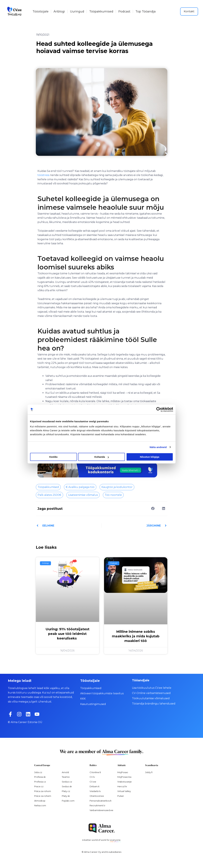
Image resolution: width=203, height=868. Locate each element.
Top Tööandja (146, 11)
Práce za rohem (43, 796)
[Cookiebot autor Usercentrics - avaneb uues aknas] (159, 409)
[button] (153, 509)
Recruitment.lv (97, 805)
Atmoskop (40, 801)
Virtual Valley (124, 791)
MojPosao (123, 772)
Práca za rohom (43, 791)
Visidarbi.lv (95, 791)
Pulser (121, 796)
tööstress (43, 175)
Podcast (124, 11)
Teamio (66, 777)
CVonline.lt (95, 772)
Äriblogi (59, 11)
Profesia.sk (40, 777)
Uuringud (77, 11)
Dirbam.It (95, 786)
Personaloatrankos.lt (101, 801)
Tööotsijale (41, 11)
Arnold (65, 772)
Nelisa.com (40, 805)
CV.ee (93, 782)
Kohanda (102, 457)
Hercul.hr (122, 786)
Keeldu (53, 457)
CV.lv (92, 777)
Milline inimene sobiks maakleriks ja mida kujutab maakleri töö (136, 636)
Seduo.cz (67, 782)
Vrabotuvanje (125, 782)
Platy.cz (66, 791)
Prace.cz (39, 786)
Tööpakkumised (101, 11)
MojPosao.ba (124, 777)
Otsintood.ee (97, 796)
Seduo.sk (67, 786)
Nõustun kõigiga (150, 457)
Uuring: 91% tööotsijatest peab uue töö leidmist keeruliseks (67, 634)
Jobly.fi (149, 772)
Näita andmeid (158, 447)
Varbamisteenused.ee (101, 810)
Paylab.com (68, 801)
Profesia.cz (40, 782)
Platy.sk (66, 796)
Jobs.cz (38, 772)
